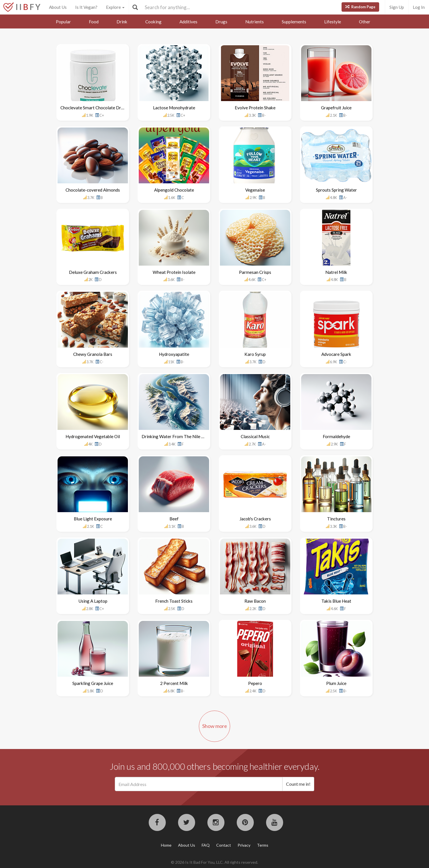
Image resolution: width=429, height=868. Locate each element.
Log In (419, 7)
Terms (263, 845)
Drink (122, 22)
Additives (188, 22)
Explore (115, 7)
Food (94, 22)
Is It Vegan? (86, 7)
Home (166, 845)
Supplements (294, 22)
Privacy (244, 845)
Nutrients (255, 22)
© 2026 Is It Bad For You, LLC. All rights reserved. (215, 862)
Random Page (360, 7)
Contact (224, 845)
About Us (58, 7)
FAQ (206, 845)
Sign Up (397, 7)
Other (365, 22)
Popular (63, 22)
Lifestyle (333, 22)
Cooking (153, 22)
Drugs (221, 22)
